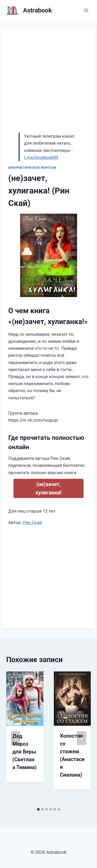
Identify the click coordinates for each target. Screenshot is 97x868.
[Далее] (81, 738)
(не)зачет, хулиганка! (48, 488)
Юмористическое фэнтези (32, 168)
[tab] (38, 809)
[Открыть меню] (86, 10)
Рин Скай (32, 522)
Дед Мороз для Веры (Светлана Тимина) (25, 752)
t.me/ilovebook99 (41, 157)
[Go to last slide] (16, 738)
